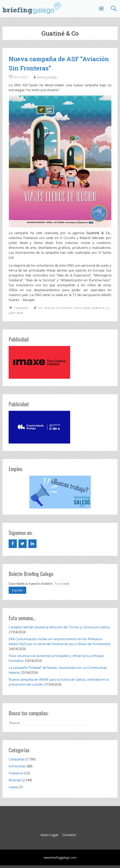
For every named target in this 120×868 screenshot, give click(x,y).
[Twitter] (23, 544)
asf (40, 308)
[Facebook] (13, 544)
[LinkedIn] (32, 544)
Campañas (21, 308)
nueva (13, 787)
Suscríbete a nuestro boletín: (31, 584)
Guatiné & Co (100, 308)
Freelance (16, 773)
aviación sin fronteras (58, 308)
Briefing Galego (47, 77)
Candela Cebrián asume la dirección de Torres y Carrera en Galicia (59, 627)
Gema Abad (82, 308)
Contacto (69, 835)
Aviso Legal (49, 835)
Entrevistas (17, 766)
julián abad (16, 313)
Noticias (15, 780)
